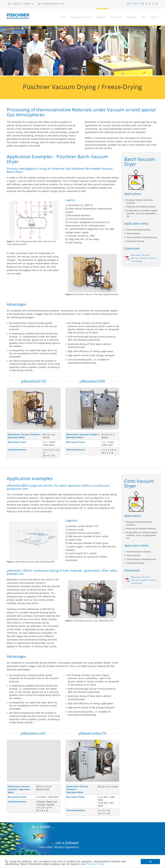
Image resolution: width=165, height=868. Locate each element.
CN (156, 4)
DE (135, 4)
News (143, 17)
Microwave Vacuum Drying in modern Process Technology (144, 258)
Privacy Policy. (96, 864)
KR (143, 4)
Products (101, 17)
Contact (154, 17)
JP (150, 4)
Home (63, 17)
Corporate (131, 17)
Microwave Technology (81, 17)
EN (128, 4)
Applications (116, 17)
